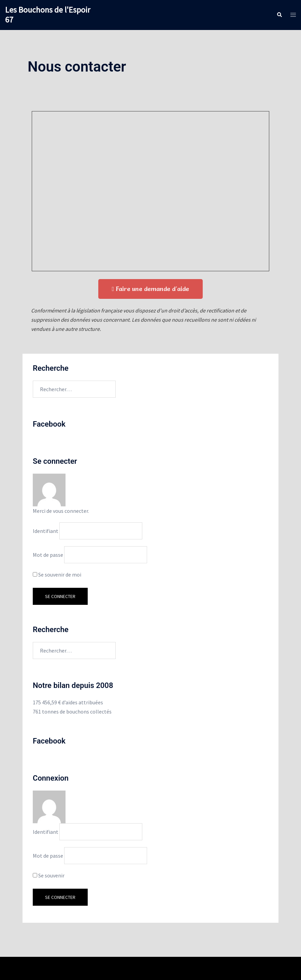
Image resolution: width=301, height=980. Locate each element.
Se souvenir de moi (57, 575)
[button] (151, 289)
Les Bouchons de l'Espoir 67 (48, 15)
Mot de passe (48, 555)
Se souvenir (49, 875)
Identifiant (46, 531)
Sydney (175, 968)
